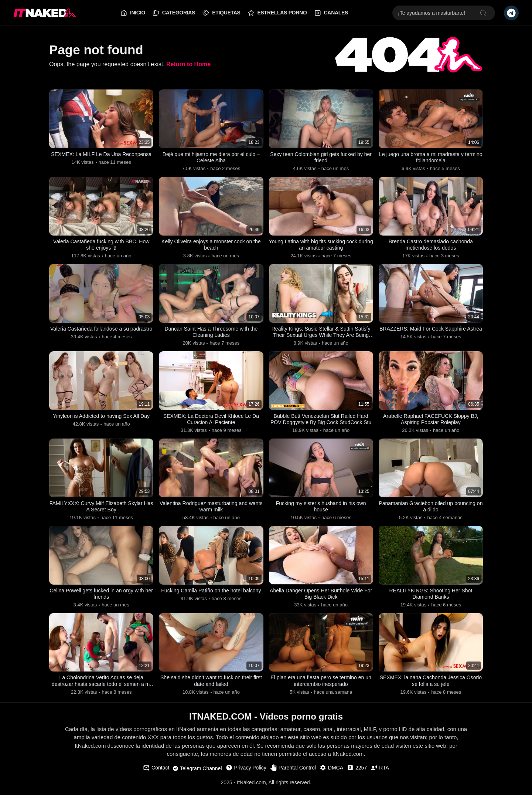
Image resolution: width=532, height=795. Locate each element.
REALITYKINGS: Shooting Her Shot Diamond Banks (431, 597)
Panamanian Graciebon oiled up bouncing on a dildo (431, 509)
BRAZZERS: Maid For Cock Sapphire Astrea (431, 334)
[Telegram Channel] (511, 13)
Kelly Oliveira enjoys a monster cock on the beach (211, 246)
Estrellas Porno (277, 13)
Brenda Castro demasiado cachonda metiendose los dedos (431, 246)
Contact (156, 772)
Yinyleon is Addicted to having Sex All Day (101, 418)
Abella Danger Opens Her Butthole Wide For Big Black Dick (321, 597)
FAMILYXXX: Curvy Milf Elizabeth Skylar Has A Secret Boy (101, 509)
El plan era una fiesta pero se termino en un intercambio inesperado (321, 685)
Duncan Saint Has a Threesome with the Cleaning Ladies (211, 334)
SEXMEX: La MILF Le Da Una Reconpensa (101, 158)
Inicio (133, 13)
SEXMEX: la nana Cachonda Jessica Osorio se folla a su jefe (431, 685)
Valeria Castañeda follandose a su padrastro (101, 334)
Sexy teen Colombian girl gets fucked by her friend (321, 158)
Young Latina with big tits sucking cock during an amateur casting (321, 246)
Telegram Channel (197, 773)
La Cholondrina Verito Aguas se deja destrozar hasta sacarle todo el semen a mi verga (101, 686)
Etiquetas (221, 13)
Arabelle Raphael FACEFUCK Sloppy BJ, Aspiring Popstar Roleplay (431, 421)
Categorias (174, 13)
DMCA (331, 772)
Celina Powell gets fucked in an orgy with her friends (101, 597)
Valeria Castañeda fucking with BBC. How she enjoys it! (101, 246)
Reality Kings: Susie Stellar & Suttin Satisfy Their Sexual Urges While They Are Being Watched (321, 334)
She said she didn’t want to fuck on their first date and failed (211, 685)
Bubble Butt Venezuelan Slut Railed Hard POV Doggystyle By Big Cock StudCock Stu (321, 422)
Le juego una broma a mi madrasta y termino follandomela (431, 158)
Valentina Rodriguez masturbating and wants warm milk (211, 509)
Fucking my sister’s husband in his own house (321, 509)
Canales (331, 13)
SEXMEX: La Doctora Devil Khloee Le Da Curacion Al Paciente (211, 421)
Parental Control (293, 772)
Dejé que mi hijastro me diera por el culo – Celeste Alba (211, 158)
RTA (380, 772)
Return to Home (188, 64)
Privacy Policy (246, 772)
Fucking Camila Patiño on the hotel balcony (211, 597)
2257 (357, 772)
